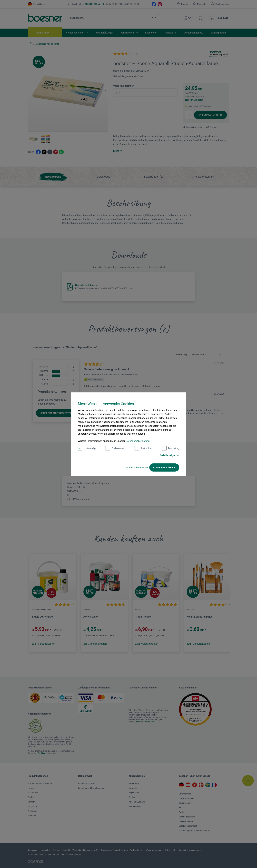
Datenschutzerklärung (138, 441)
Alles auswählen (164, 467)
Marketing (171, 448)
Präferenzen (115, 448)
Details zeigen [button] (170, 455)
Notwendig (87, 448)
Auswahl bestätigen (137, 467)
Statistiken (143, 448)
